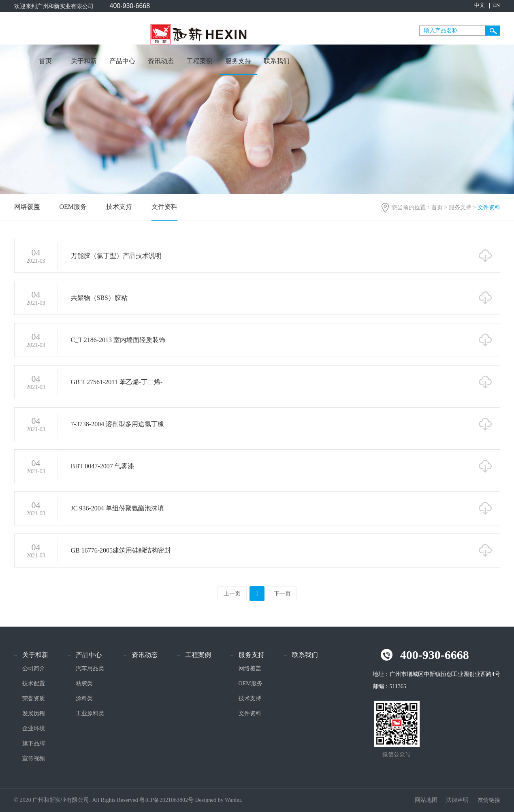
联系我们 (277, 61)
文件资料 (164, 207)
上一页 (232, 594)
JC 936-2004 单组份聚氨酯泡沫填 (117, 509)
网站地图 (427, 800)
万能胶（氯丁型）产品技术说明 (116, 256)
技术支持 (119, 207)
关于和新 (84, 61)
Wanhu (233, 800)
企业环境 (34, 728)
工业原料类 (90, 713)
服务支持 (238, 61)
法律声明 (458, 800)
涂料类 (84, 698)
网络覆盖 (27, 207)
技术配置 (34, 683)
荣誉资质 (34, 698)
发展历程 (34, 713)
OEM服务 (73, 207)
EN (496, 5)
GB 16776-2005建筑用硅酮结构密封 (121, 551)
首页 (45, 61)
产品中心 (122, 61)
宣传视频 (34, 758)
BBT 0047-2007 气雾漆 (102, 467)
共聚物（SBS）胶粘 (99, 299)
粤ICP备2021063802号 (166, 800)
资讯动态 (161, 61)
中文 (480, 5)
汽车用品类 (90, 669)
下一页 (282, 594)
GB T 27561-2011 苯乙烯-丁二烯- (117, 383)
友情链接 (489, 800)
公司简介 (34, 669)
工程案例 (200, 61)
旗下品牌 (34, 743)
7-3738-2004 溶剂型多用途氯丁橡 (118, 425)
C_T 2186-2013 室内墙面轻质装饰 (118, 341)
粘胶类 (84, 683)
